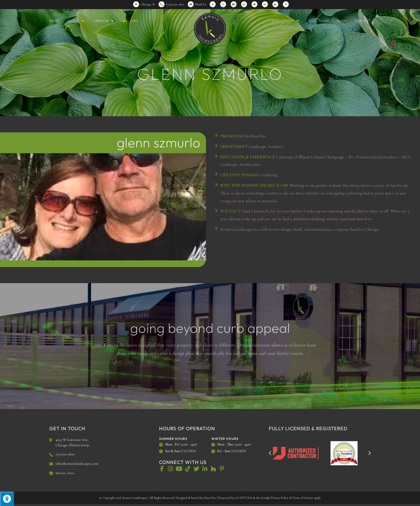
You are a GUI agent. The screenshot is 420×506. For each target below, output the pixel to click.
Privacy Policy (280, 498)
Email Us (201, 4)
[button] (270, 453)
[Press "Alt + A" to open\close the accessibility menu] (7, 499)
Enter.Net (210, 498)
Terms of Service (303, 498)
